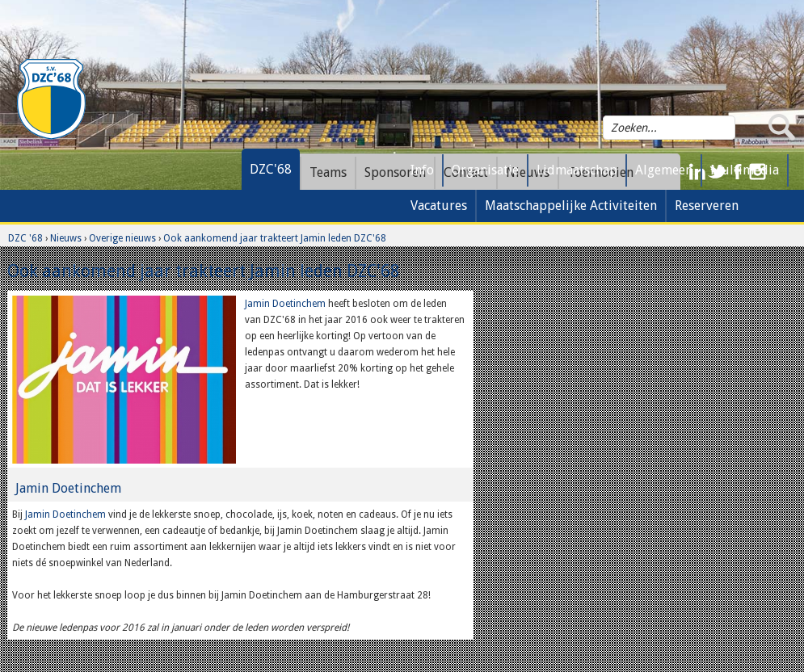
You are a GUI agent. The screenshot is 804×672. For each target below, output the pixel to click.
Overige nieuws (122, 238)
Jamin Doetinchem (285, 304)
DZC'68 (271, 169)
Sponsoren (395, 172)
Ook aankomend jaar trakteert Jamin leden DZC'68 (275, 238)
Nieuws (66, 238)
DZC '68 (25, 238)
